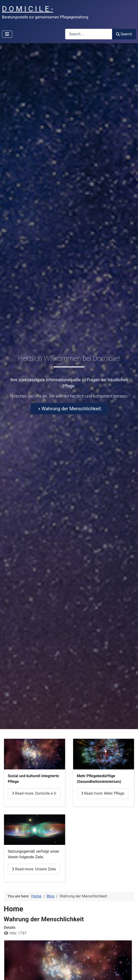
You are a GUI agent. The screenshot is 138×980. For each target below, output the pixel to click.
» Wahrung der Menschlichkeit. (69, 409)
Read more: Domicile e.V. (34, 793)
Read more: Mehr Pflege (103, 793)
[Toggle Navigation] (7, 34)
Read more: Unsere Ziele (34, 869)
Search (124, 34)
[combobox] (89, 34)
